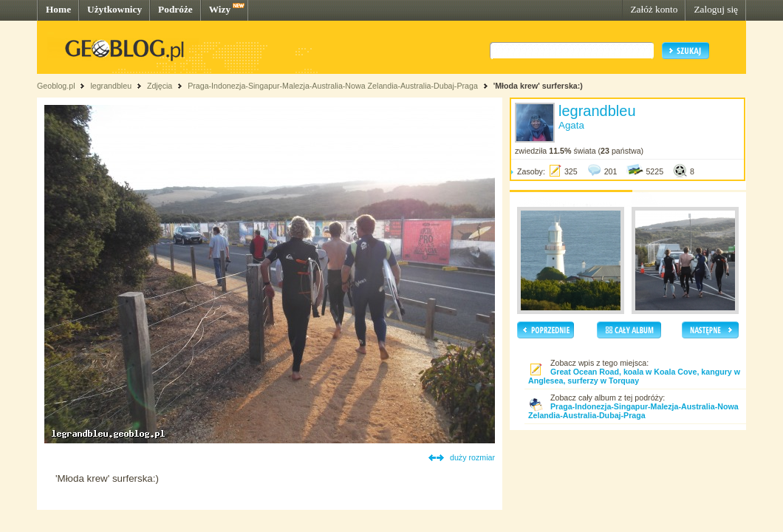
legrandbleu (111, 86)
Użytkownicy (114, 9)
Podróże (175, 9)
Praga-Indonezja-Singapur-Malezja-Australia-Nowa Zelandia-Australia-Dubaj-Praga (333, 86)
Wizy (220, 9)
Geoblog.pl (56, 86)
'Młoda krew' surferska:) (538, 86)
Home (58, 9)
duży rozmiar (472, 457)
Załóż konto (654, 9)
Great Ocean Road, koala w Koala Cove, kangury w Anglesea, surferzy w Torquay (634, 376)
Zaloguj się (716, 9)
